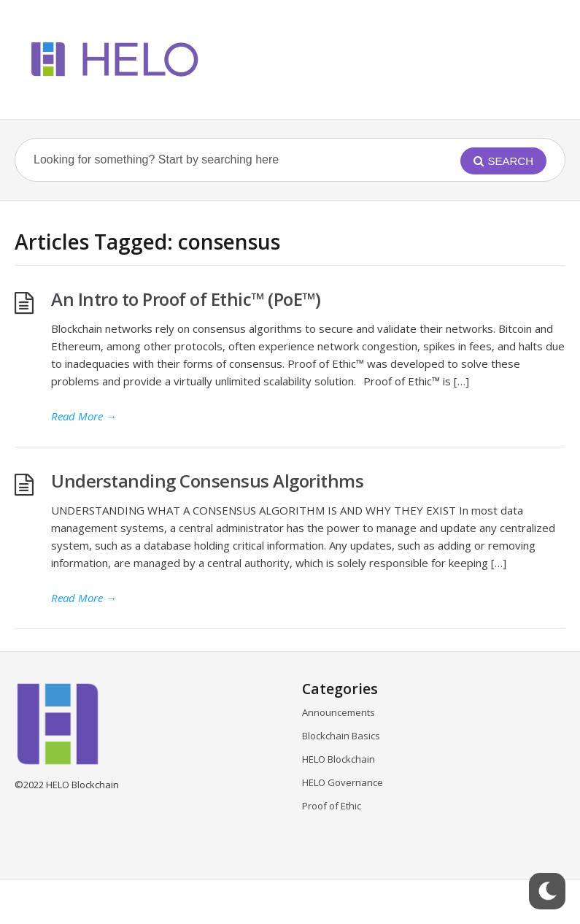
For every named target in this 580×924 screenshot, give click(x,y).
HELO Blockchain (339, 759)
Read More (84, 416)
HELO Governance (343, 782)
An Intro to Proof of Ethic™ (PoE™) (186, 299)
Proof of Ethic (332, 806)
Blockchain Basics (341, 736)
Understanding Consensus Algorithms (207, 481)
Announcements (339, 712)
